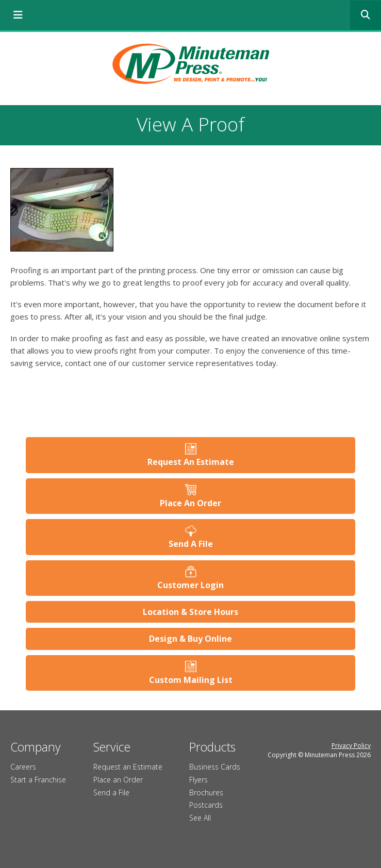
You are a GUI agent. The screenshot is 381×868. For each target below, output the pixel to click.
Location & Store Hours (191, 612)
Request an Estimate (128, 767)
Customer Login (191, 585)
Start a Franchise (38, 780)
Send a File (111, 792)
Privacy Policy (351, 746)
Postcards (206, 805)
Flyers (198, 780)
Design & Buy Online (191, 639)
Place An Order (191, 503)
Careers (23, 767)
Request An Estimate (191, 462)
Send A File (191, 544)
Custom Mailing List (191, 680)
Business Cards (215, 767)
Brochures (206, 792)
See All (200, 818)
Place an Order (118, 780)
